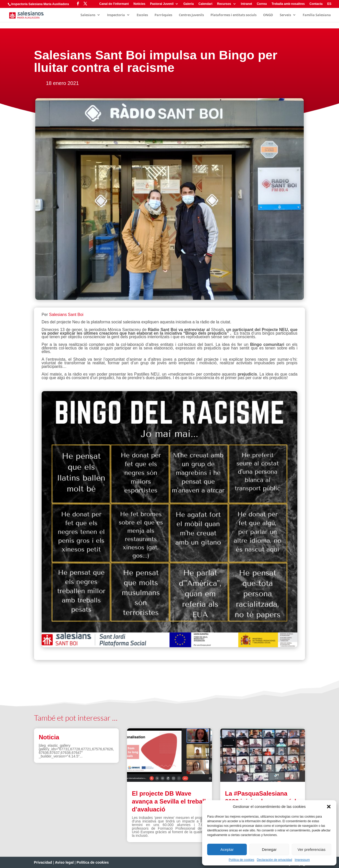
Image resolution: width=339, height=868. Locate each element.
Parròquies (163, 15)
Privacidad (43, 862)
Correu (262, 4)
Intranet (247, 4)
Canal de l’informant (114, 4)
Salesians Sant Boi (66, 315)
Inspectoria (116, 15)
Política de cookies (241, 860)
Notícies (139, 4)
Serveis (285, 15)
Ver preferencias (312, 849)
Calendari (206, 4)
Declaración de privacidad (274, 860)
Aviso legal (64, 862)
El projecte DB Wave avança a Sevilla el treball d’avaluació (169, 801)
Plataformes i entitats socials (233, 15)
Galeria (189, 4)
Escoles (142, 15)
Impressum (302, 860)
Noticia (49, 737)
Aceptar (227, 849)
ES (329, 4)
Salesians (88, 15)
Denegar (269, 849)
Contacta (316, 4)
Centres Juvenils (191, 15)
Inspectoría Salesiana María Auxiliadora (40, 4)
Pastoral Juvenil (162, 4)
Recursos (224, 4)
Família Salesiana (317, 15)
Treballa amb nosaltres (288, 4)
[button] (329, 807)
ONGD (268, 15)
